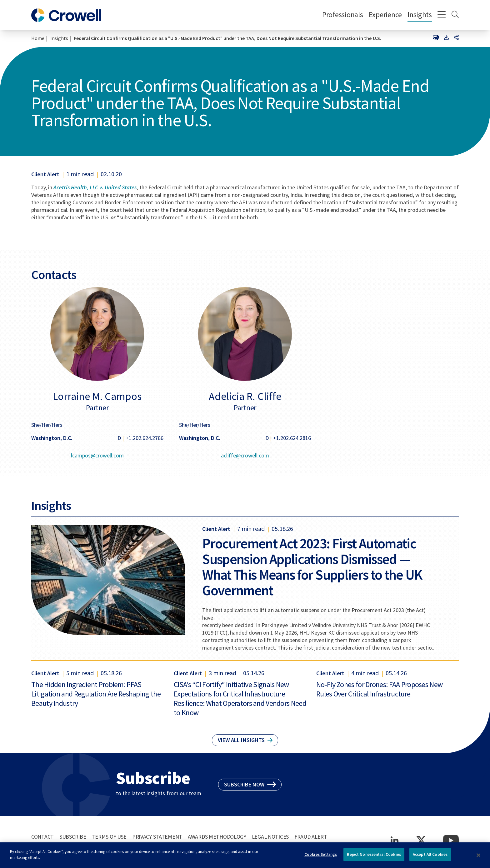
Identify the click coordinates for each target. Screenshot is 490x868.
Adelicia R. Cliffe (245, 396)
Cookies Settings (321, 857)
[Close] (479, 858)
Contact (42, 837)
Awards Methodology (217, 837)
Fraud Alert (311, 837)
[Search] (455, 15)
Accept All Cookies (430, 857)
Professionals (343, 15)
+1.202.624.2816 (292, 438)
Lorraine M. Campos (97, 396)
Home (38, 38)
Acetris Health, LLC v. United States (95, 187)
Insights (420, 15)
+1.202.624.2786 (145, 438)
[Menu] (442, 15)
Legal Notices (270, 837)
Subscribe (73, 837)
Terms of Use (109, 837)
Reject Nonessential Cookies (374, 857)
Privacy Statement (157, 837)
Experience (385, 15)
